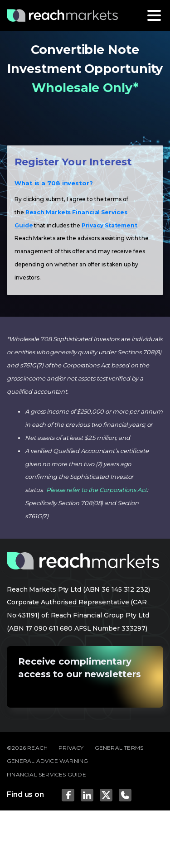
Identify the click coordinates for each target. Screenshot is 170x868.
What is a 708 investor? (54, 183)
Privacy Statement (109, 225)
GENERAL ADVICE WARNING (47, 761)
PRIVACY (71, 748)
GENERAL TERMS (119, 748)
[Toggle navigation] (154, 15)
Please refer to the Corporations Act (96, 490)
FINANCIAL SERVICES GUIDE (46, 774)
